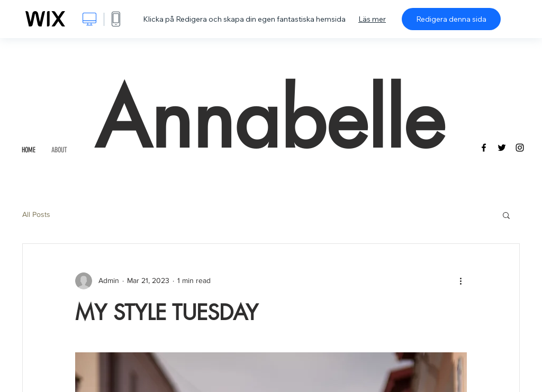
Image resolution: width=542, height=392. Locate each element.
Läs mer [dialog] (372, 19)
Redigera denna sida (451, 19)
